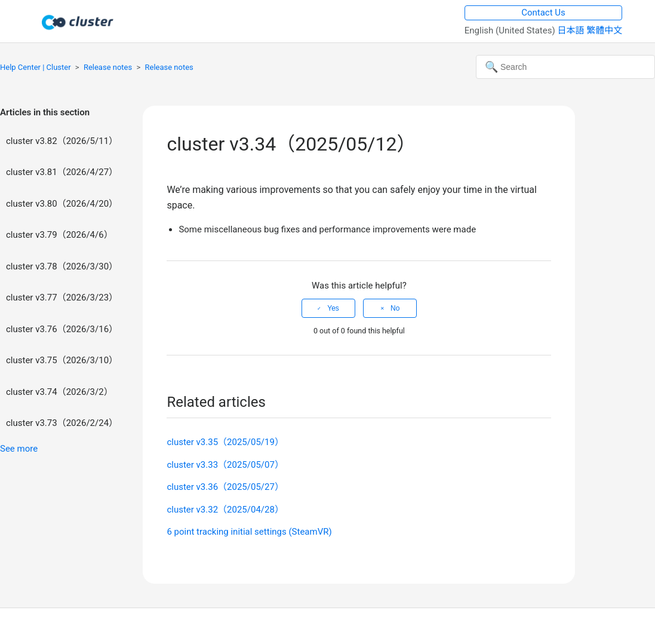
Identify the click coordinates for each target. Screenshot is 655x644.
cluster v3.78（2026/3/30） (62, 266)
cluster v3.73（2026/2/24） (62, 423)
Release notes (108, 67)
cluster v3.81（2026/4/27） (62, 172)
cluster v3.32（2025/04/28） (225, 510)
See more (19, 449)
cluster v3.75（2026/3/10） (62, 360)
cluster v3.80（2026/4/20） (62, 204)
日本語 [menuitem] (572, 30)
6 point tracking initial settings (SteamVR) (249, 532)
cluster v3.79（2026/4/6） (59, 235)
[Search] (565, 67)
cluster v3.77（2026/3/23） (62, 298)
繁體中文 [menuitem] (604, 30)
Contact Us (543, 13)
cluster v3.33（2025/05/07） (225, 465)
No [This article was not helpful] (395, 308)
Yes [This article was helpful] (333, 308)
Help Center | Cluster (36, 67)
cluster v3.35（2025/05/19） (225, 442)
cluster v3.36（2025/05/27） (225, 487)
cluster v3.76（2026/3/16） (62, 329)
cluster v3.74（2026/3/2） (59, 392)
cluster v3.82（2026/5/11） (62, 141)
